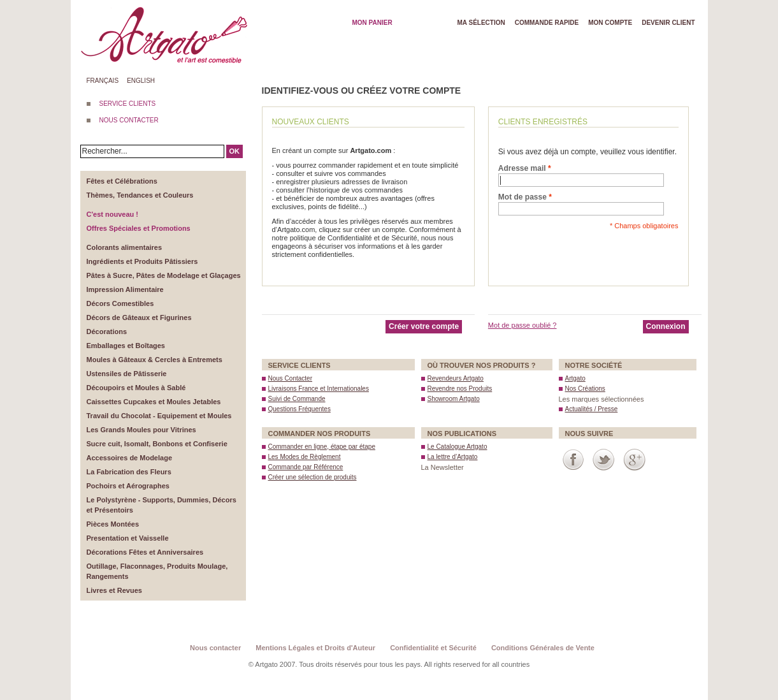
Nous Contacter (290, 378)
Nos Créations (585, 389)
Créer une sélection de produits (313, 477)
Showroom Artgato (454, 399)
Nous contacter (215, 648)
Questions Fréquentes (299, 409)
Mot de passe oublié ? (522, 325)
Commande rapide (547, 23)
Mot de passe (522, 197)
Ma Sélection (481, 23)
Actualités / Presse (592, 409)
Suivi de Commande (297, 399)
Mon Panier (372, 23)
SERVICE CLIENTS (128, 104)
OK (235, 151)
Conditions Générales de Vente (543, 648)
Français (103, 81)
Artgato (575, 378)
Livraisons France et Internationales (319, 389)
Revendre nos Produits (460, 389)
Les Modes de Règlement (305, 457)
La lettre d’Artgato (453, 457)
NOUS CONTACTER (129, 120)
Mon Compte (610, 23)
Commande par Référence (306, 467)
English (141, 81)
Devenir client (668, 23)
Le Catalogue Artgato (457, 447)
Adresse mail (522, 168)
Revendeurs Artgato (456, 378)
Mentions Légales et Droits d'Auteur (315, 648)
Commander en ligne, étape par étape (322, 447)
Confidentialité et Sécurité (433, 648)
